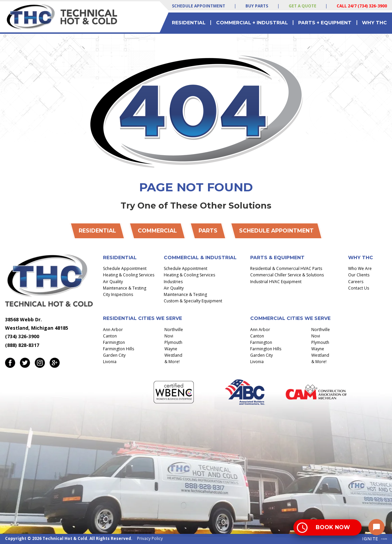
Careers (356, 282)
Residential (189, 23)
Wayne (171, 349)
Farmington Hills (119, 349)
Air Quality (113, 282)
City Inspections (118, 294)
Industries (173, 282)
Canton (110, 336)
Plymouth (173, 342)
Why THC (374, 23)
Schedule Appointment (199, 6)
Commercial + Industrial (252, 23)
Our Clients (359, 275)
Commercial (157, 231)
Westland (173, 355)
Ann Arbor (113, 330)
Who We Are (360, 268)
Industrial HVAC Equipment (276, 282)
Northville (174, 330)
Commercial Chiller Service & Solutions (287, 275)
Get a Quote (303, 6)
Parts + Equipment (325, 23)
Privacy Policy (150, 538)
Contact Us (359, 288)
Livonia (110, 362)
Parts (208, 231)
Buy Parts (257, 6)
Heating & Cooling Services (129, 275)
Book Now (333, 527)
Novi (169, 336)
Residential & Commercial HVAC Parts (286, 268)
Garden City (114, 355)
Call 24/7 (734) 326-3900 (362, 6)
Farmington (114, 342)
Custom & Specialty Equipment (193, 301)
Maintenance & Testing (125, 288)
